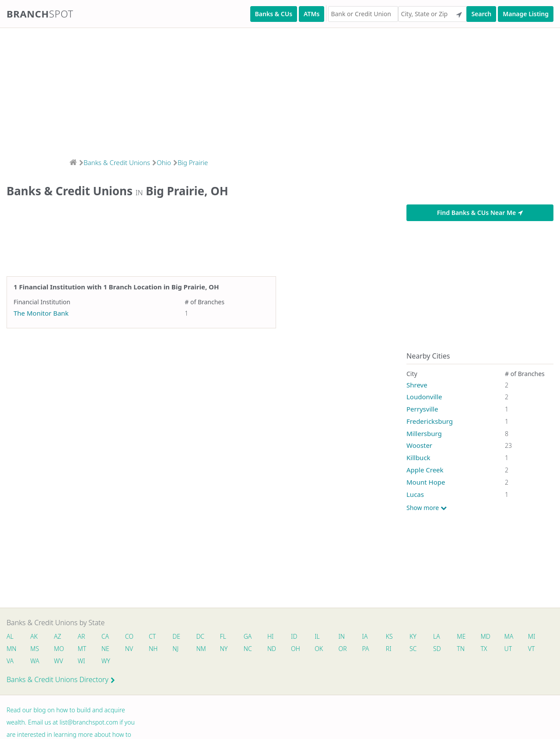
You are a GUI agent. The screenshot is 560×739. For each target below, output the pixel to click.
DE (176, 636)
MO (58, 649)
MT (82, 649)
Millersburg (424, 433)
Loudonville (424, 397)
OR (342, 649)
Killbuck (418, 457)
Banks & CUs (274, 14)
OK (319, 649)
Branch (40, 14)
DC (200, 636)
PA (366, 649)
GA (248, 636)
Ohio (164, 162)
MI (532, 636)
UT (508, 649)
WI (82, 661)
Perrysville (422, 409)
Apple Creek (425, 470)
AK (34, 636)
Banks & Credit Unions (117, 162)
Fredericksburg (430, 421)
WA (35, 661)
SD (437, 649)
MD (485, 636)
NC (248, 649)
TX (484, 649)
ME (461, 636)
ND (272, 649)
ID (294, 636)
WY (106, 661)
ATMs (311, 14)
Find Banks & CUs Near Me (480, 213)
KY (413, 636)
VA (10, 661)
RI (389, 649)
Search (481, 14)
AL (10, 636)
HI (270, 636)
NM (200, 649)
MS (35, 649)
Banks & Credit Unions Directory (61, 679)
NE (105, 649)
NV (129, 649)
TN (461, 649)
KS (389, 636)
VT (532, 649)
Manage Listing (526, 14)
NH (153, 649)
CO (129, 636)
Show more (427, 508)
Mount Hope (426, 482)
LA (437, 636)
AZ (58, 636)
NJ (175, 649)
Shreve (417, 385)
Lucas (415, 494)
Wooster (419, 445)
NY (224, 649)
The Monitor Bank (41, 313)
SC (413, 649)
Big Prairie (193, 162)
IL (317, 636)
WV (58, 661)
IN (341, 636)
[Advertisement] (262, 90)
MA (509, 636)
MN (11, 649)
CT (152, 636)
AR (82, 636)
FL (223, 636)
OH (295, 649)
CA (105, 636)
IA (365, 636)
